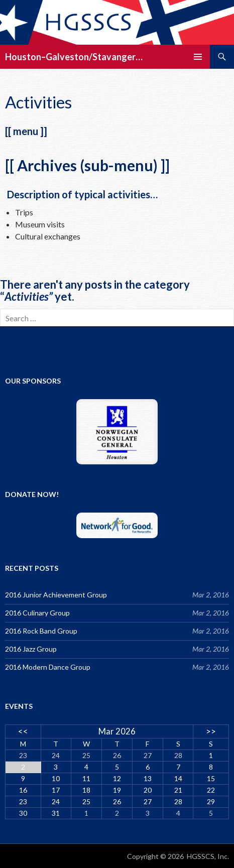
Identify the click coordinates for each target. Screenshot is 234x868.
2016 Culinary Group (37, 613)
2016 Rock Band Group (41, 631)
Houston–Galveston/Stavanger (70, 57)
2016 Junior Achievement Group (56, 595)
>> (211, 731)
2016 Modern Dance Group (48, 667)
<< (23, 731)
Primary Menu (198, 57)
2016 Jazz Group (31, 649)
